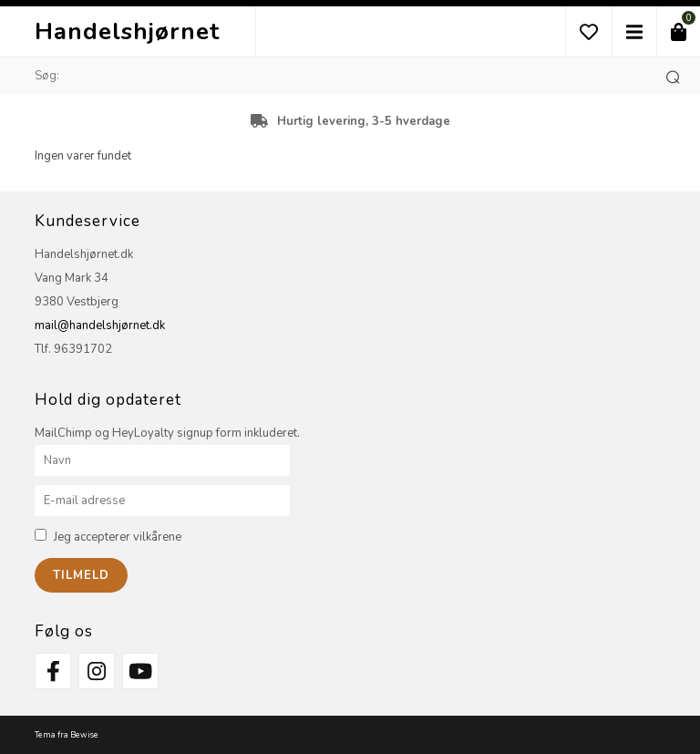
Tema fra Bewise (67, 735)
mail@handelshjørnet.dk (100, 325)
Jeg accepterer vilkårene (118, 537)
